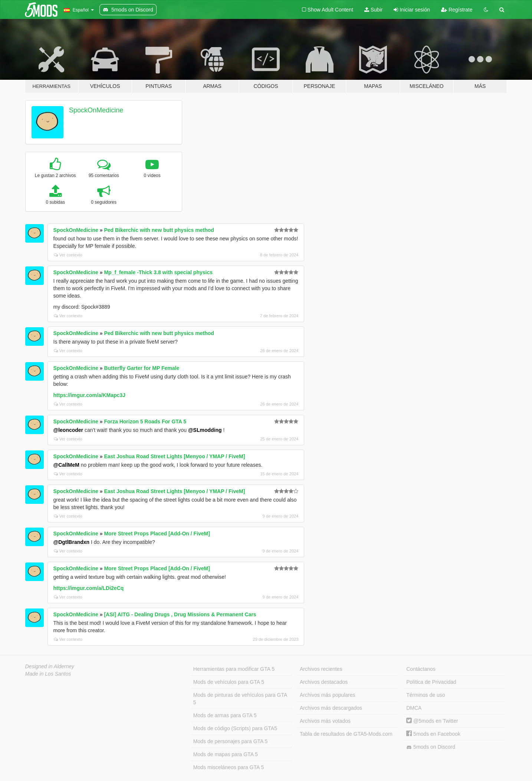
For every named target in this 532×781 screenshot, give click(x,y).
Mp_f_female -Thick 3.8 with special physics (158, 272)
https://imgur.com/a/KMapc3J (89, 395)
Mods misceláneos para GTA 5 (229, 767)
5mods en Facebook (433, 734)
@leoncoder (68, 430)
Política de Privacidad (431, 682)
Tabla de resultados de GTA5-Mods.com (346, 734)
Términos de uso (426, 695)
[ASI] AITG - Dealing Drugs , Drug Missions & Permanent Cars (180, 614)
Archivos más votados (325, 721)
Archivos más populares (327, 695)
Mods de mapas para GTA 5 (226, 754)
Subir (374, 10)
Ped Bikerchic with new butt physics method (159, 230)
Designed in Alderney (50, 666)
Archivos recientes (321, 669)
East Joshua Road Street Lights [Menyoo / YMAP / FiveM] (174, 456)
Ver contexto (68, 255)
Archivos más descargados (331, 708)
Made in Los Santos (48, 674)
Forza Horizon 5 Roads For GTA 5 (145, 421)
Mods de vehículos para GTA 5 (229, 682)
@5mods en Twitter (432, 721)
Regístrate (457, 10)
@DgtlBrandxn (72, 542)
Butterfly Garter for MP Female (142, 368)
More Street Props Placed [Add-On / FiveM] (157, 534)
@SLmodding (205, 430)
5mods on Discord (431, 747)
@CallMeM (66, 465)
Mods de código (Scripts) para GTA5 (235, 728)
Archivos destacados (324, 682)
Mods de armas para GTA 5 (225, 715)
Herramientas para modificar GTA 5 (234, 669)
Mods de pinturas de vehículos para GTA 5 (240, 699)
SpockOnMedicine (96, 110)
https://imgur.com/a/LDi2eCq (89, 588)
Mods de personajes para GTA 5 (231, 741)
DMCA (414, 708)
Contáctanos (421, 669)
